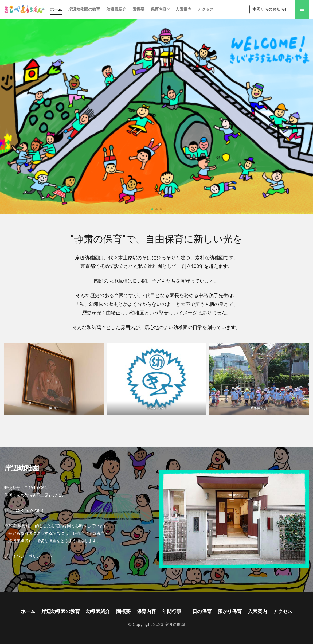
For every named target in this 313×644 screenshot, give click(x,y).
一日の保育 (199, 611)
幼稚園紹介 (116, 9)
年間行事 (172, 611)
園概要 (138, 9)
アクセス (206, 9)
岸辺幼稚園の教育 (84, 9)
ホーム (56, 9)
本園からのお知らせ (270, 9)
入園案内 (183, 9)
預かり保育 (230, 611)
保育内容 (159, 9)
